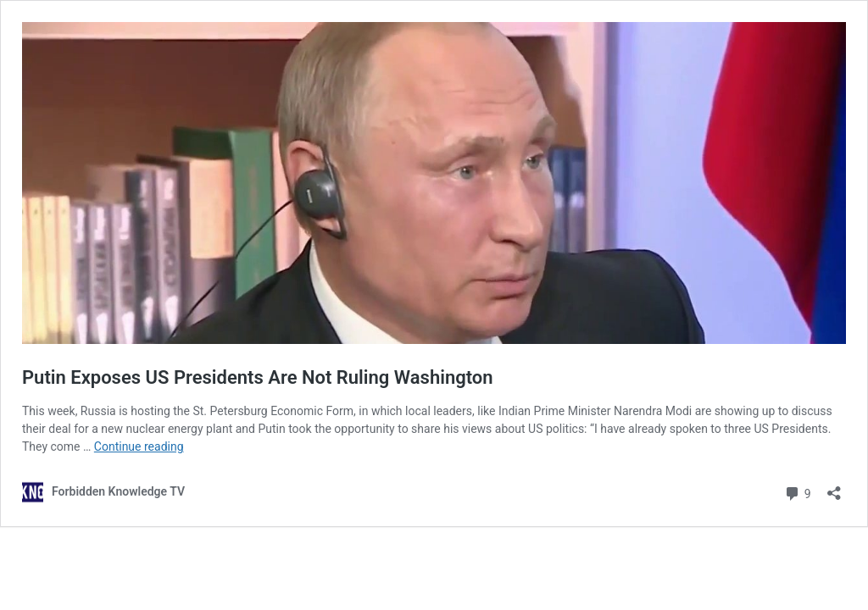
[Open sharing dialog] (834, 488)
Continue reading (139, 446)
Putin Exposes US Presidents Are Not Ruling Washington (258, 377)
